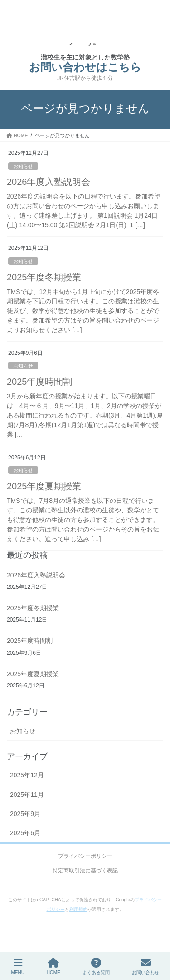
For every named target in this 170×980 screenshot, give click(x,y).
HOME (53, 966)
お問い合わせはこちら (85, 67)
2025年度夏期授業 (44, 486)
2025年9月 (25, 814)
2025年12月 (27, 775)
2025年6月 (25, 833)
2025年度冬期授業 (44, 277)
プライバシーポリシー (85, 856)
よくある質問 (96, 966)
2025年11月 (27, 795)
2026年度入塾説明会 (49, 182)
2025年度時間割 (40, 382)
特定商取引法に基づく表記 (85, 871)
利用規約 (78, 909)
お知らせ (23, 166)
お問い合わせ (146, 966)
